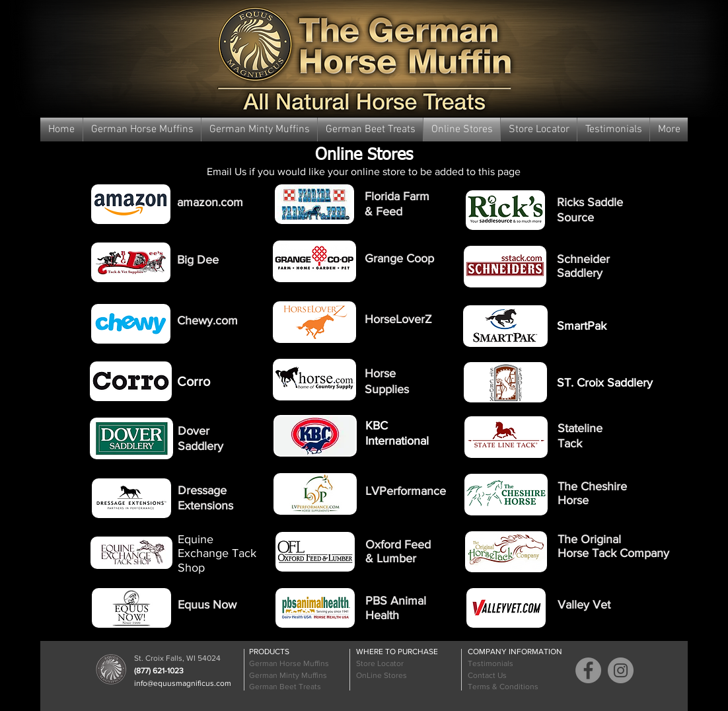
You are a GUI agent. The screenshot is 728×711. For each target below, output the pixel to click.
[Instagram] (621, 670)
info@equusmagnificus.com (183, 683)
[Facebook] (588, 670)
